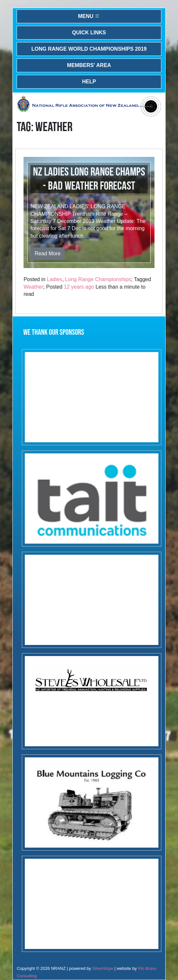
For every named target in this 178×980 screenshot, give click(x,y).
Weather (33, 287)
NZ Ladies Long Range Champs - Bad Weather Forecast (89, 179)
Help (89, 82)
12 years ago (79, 287)
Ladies (54, 279)
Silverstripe (103, 968)
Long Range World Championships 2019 (89, 49)
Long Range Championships (98, 279)
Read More (48, 253)
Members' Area (89, 65)
